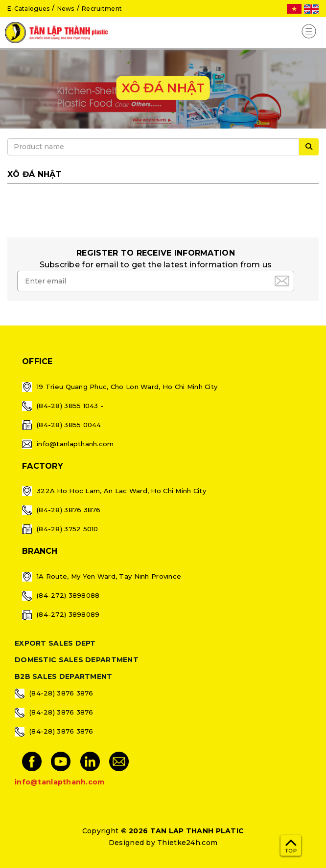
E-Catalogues (28, 9)
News (66, 9)
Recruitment (102, 9)
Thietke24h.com (187, 843)
